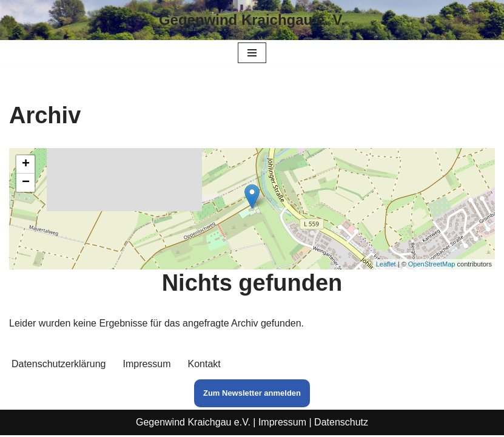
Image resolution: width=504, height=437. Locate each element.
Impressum (147, 366)
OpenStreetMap (432, 264)
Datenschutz (341, 424)
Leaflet (386, 264)
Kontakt (204, 366)
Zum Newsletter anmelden (252, 395)
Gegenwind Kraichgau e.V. (193, 424)
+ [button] (26, 164)
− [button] (26, 183)
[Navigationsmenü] (252, 53)
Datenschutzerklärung (59, 366)
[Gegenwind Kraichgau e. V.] (252, 20)
